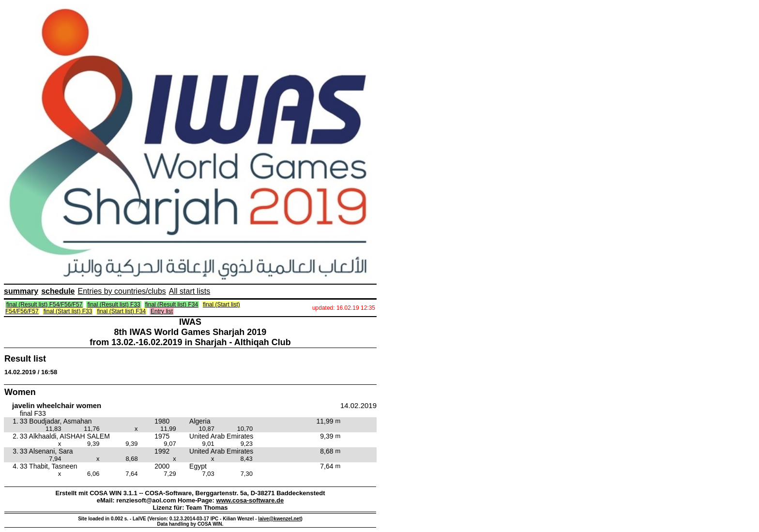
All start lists (190, 291)
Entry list (162, 311)
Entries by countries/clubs (122, 291)
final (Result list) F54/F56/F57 (44, 304)
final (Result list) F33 (114, 304)
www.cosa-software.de (250, 500)
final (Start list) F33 (68, 311)
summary (21, 291)
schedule (58, 291)
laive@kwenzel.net (279, 519)
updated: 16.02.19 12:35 (344, 308)
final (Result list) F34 (172, 304)
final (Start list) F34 (121, 311)
